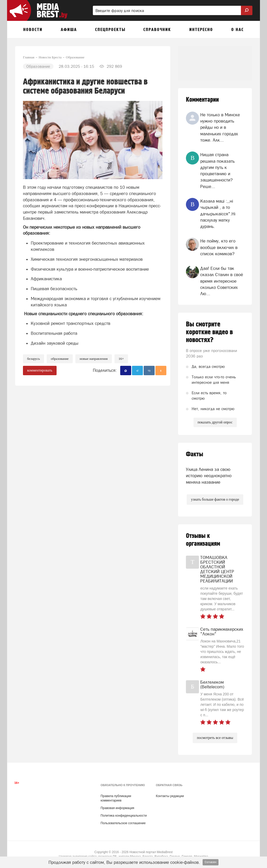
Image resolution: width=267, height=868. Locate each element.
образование (60, 359)
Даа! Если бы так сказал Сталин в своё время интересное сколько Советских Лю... (222, 281)
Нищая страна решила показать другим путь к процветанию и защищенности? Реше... (217, 170)
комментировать (40, 370)
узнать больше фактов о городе (215, 499)
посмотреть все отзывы (215, 738)
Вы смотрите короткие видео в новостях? (209, 332)
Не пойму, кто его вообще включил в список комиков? (219, 247)
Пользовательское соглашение (123, 823)
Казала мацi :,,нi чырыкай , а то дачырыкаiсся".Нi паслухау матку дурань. (218, 214)
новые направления (93, 359)
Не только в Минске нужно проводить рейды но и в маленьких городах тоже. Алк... (220, 127)
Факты (195, 454)
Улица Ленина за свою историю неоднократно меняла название (209, 476)
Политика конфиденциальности (124, 816)
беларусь (34, 359)
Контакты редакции (170, 796)
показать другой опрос (215, 422)
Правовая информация (117, 808)
